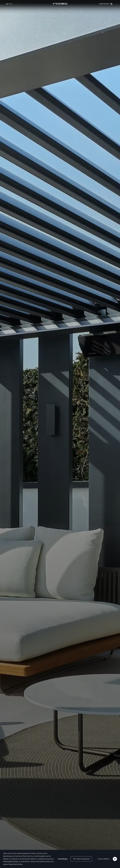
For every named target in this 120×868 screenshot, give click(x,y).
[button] (9, 4)
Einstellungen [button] (63, 859)
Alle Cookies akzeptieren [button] (81, 859)
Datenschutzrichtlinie (16, 864)
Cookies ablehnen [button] (103, 859)
